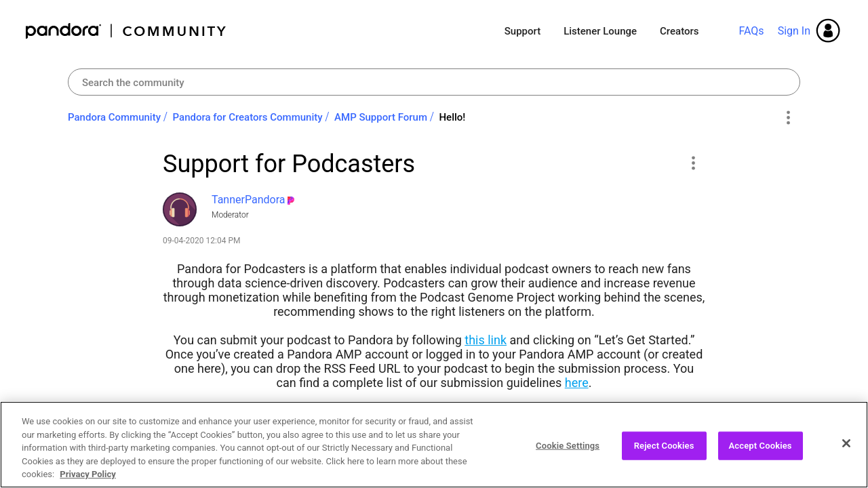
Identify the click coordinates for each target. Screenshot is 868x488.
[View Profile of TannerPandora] (248, 200)
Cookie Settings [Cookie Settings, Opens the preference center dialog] (568, 452)
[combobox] (434, 82)
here (577, 383)
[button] (693, 163)
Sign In (794, 31)
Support (522, 31)
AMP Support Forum (381, 117)
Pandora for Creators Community (248, 117)
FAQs (751, 31)
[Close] (846, 451)
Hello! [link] (452, 117)
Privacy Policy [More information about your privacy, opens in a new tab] (87, 482)
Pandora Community (126, 31)
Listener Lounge (600, 31)
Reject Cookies (664, 452)
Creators (679, 31)
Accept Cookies (761, 452)
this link (486, 340)
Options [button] (788, 118)
